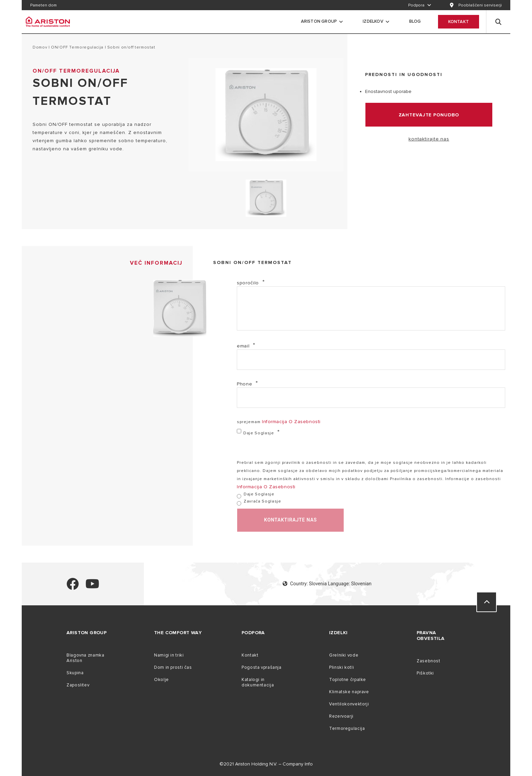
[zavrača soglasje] (239, 503)
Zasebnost (429, 661)
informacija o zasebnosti (291, 422)
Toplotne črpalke (348, 680)
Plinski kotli (341, 667)
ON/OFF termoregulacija (77, 47)
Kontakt (459, 22)
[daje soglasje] (239, 431)
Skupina (75, 673)
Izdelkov (373, 21)
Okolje (161, 680)
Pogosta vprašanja (262, 667)
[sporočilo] (371, 308)
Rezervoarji (341, 716)
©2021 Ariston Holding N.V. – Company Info (266, 764)
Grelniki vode (344, 655)
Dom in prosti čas (173, 667)
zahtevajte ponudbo (429, 115)
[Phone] (371, 398)
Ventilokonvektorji (349, 704)
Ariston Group (319, 21)
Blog (415, 21)
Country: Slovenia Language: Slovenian (327, 584)
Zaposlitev (78, 685)
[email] (371, 360)
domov (40, 47)
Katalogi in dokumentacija (258, 682)
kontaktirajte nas (429, 139)
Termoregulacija (347, 728)
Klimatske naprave (349, 692)
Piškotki (425, 673)
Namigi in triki (169, 655)
